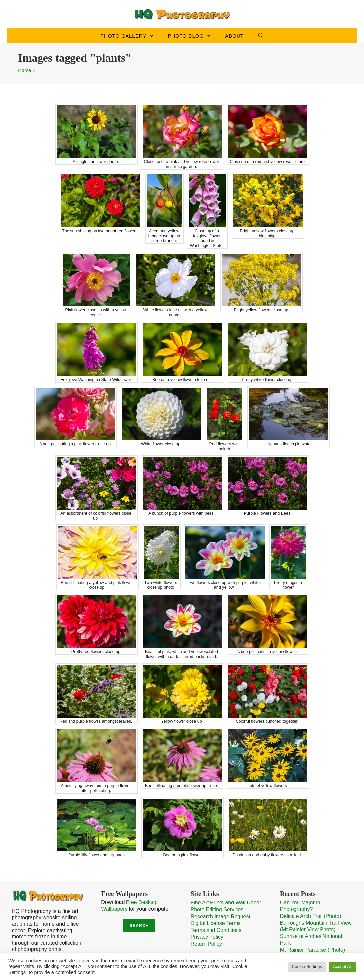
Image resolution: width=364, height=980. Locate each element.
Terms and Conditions (216, 929)
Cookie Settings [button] (307, 967)
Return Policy (206, 943)
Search (139, 925)
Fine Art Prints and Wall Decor (226, 903)
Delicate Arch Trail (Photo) (311, 916)
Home (25, 70)
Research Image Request (221, 916)
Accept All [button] (342, 967)
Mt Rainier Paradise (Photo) (312, 948)
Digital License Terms (216, 923)
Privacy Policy (207, 936)
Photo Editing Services (217, 909)
